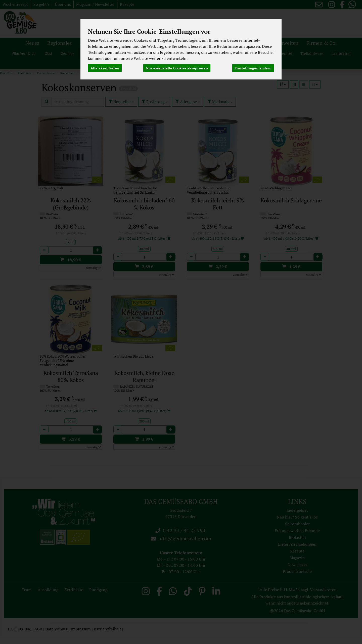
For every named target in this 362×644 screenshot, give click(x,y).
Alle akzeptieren (105, 68)
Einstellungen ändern (253, 68)
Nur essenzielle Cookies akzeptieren (177, 68)
